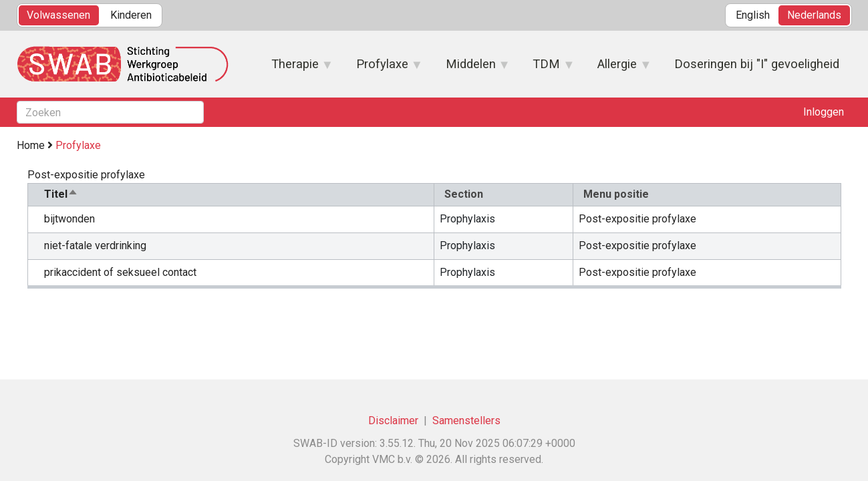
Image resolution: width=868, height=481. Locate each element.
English (753, 15)
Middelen (471, 68)
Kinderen (131, 15)
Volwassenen (58, 15)
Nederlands (814, 15)
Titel (61, 194)
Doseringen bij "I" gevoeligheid (757, 64)
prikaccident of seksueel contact (120, 272)
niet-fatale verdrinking (95, 246)
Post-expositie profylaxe (637, 219)
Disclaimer (393, 421)
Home (31, 145)
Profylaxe (382, 68)
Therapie (296, 68)
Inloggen (824, 112)
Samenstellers (466, 421)
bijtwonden (69, 219)
